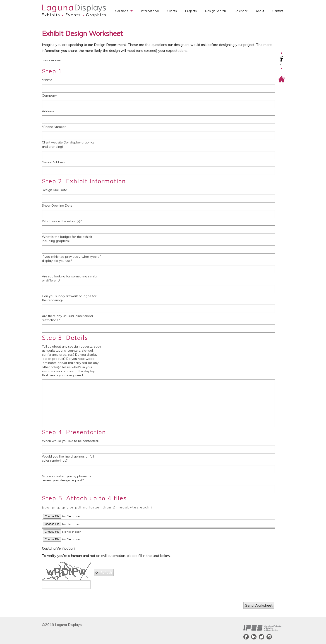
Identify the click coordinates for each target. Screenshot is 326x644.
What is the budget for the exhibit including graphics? (67, 239)
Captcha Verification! (59, 548)
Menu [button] (282, 42)
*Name (47, 80)
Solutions (122, 11)
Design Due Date (54, 190)
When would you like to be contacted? (71, 441)
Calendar (241, 11)
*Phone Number (54, 127)
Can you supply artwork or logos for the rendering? (69, 298)
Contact (278, 11)
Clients (172, 11)
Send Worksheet (259, 605)
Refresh (103, 572)
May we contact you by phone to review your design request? (66, 478)
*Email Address (53, 162)
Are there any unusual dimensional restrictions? (68, 318)
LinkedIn (254, 637)
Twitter (261, 637)
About (260, 11)
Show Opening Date (57, 205)
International (150, 11)
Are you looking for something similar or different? (70, 278)
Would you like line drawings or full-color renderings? (69, 458)
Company (49, 95)
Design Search (216, 11)
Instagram (269, 637)
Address (48, 111)
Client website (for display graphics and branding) (68, 144)
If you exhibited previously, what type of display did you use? (71, 259)
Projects (191, 11)
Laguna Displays (74, 11)
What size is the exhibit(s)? (62, 221)
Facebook (246, 637)
